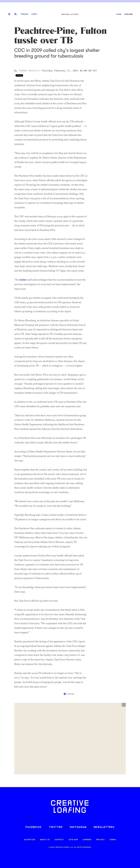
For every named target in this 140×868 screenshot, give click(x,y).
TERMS (113, 840)
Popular (24, 14)
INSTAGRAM (78, 827)
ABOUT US (45, 840)
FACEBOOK (34, 827)
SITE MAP (73, 840)
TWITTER (56, 827)
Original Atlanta (70, 14)
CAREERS (87, 840)
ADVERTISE (30, 840)
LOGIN (119, 14)
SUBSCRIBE (129, 14)
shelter (23, 280)
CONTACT (59, 840)
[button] (124, 705)
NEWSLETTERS (104, 827)
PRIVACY (100, 840)
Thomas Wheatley (29, 71)
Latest (34, 14)
